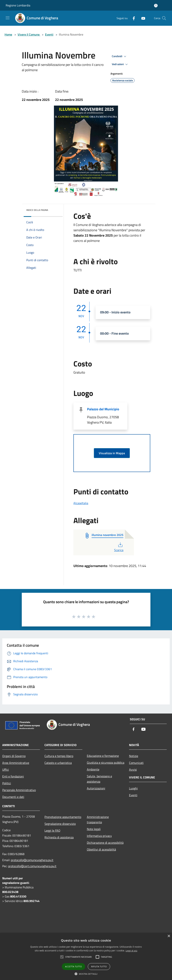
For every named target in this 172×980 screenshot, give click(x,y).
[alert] (86, 956)
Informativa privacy (99, 836)
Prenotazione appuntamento (63, 817)
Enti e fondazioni (13, 776)
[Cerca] (164, 18)
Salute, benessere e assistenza (99, 779)
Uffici (6, 770)
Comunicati (136, 763)
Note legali (94, 829)
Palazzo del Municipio (103, 409)
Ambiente (93, 769)
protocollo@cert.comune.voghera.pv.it (32, 866)
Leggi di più (132, 951)
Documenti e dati (13, 797)
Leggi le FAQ (52, 830)
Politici (7, 783)
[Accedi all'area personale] (156, 6)
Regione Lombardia (18, 5)
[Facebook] (132, 18)
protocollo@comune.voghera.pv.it (32, 860)
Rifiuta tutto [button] (99, 966)
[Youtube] (142, 18)
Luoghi (133, 788)
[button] (86, 974)
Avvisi (133, 770)
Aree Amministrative (16, 763)
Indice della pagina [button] (37, 210)
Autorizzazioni (96, 788)
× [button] (169, 936)
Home (8, 34)
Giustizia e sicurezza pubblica (106, 763)
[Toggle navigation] (8, 18)
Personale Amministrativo (19, 790)
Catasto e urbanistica (58, 763)
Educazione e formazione (103, 756)
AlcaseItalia (81, 503)
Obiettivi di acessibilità (101, 849)
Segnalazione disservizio (60, 824)
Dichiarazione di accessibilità (105, 843)
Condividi (120, 56)
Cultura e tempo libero (59, 756)
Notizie (134, 756)
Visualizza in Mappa (112, 453)
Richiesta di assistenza (59, 837)
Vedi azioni (120, 64)
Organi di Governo (14, 756)
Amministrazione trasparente (98, 820)
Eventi (49, 34)
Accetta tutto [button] (74, 966)
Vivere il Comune (29, 34)
